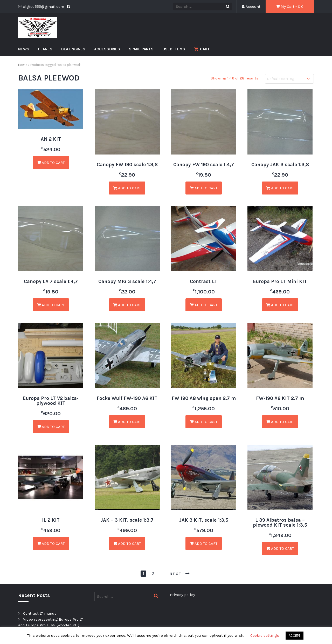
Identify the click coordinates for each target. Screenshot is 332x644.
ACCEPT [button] (295, 636)
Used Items (174, 49)
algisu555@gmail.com (41, 6)
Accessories (107, 49)
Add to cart (51, 163)
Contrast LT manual (40, 613)
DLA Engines (73, 49)
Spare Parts (141, 49)
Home (23, 65)
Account (251, 6)
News (24, 49)
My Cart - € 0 (290, 6)
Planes (45, 49)
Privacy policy (182, 595)
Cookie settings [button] (265, 635)
